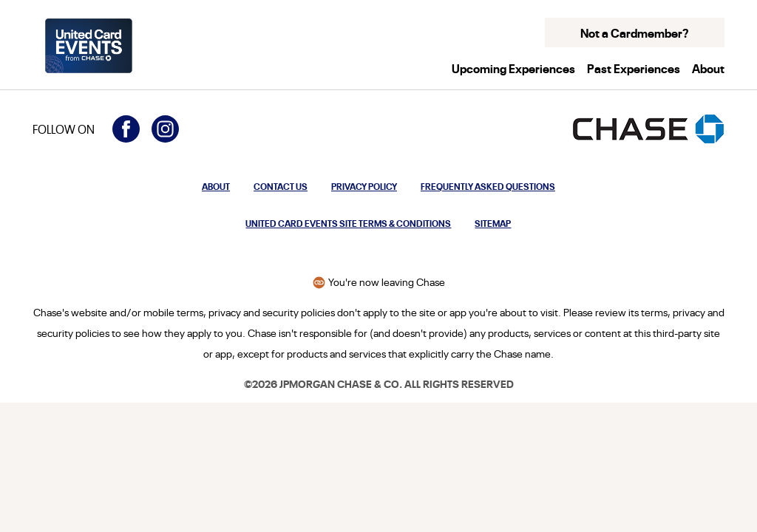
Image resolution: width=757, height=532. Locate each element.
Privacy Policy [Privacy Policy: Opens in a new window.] (364, 186)
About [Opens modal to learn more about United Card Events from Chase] (216, 186)
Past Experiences (634, 68)
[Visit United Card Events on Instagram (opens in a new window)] (165, 129)
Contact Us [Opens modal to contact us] (281, 186)
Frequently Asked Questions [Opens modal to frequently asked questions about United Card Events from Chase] (488, 186)
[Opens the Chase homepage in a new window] (648, 129)
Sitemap (493, 223)
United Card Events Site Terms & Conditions (348, 223)
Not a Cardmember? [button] (635, 33)
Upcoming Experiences (513, 68)
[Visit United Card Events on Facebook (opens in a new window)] (126, 129)
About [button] (708, 68)
